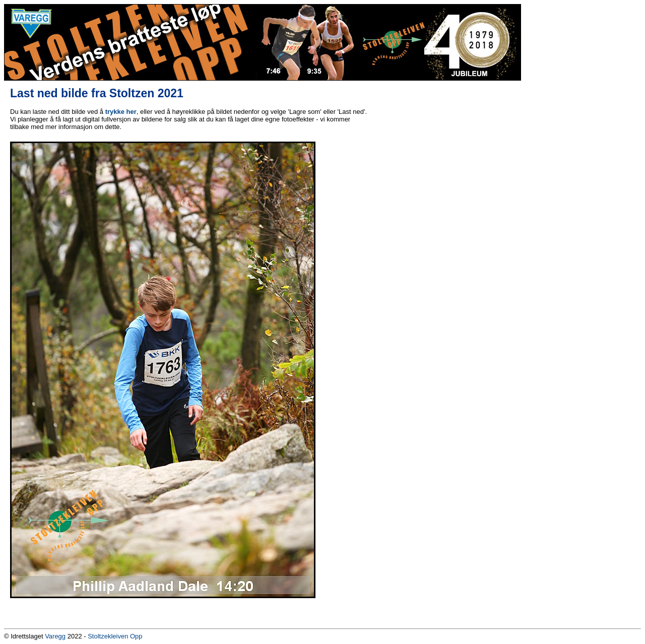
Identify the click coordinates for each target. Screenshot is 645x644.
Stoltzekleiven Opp (115, 636)
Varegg (55, 636)
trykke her (121, 112)
